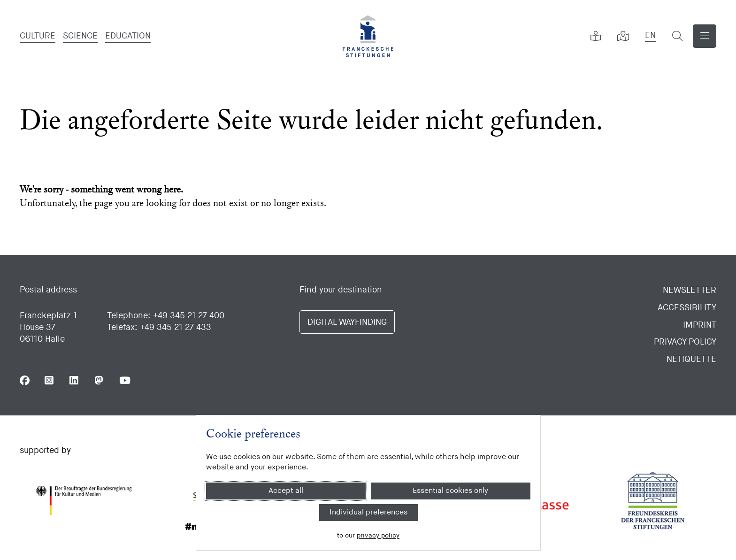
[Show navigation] (705, 36)
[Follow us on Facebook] (25, 380)
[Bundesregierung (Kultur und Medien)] (84, 500)
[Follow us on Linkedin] (74, 380)
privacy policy (378, 535)
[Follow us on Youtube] (124, 380)
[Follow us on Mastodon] (99, 380)
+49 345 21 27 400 (189, 316)
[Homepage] (368, 36)
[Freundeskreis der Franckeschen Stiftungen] (652, 500)
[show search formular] (677, 36)
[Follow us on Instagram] (50, 380)
